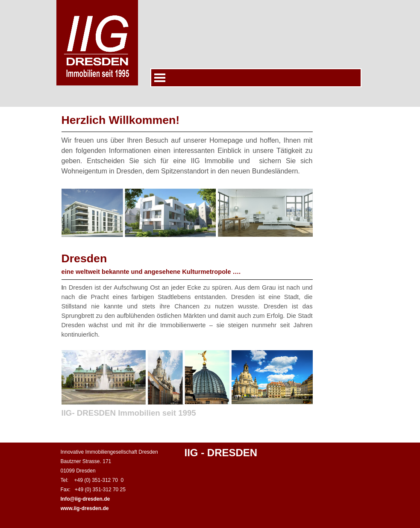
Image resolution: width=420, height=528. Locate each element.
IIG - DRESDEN (221, 453)
